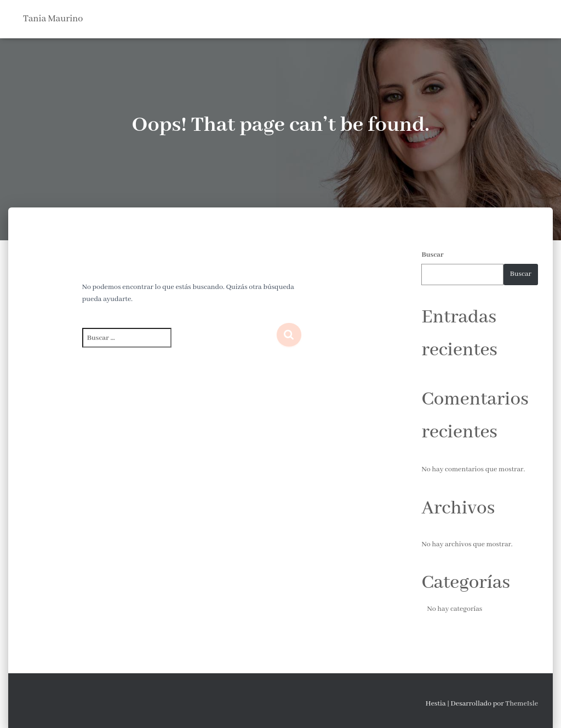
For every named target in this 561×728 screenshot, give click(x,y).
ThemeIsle (522, 704)
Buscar (432, 255)
